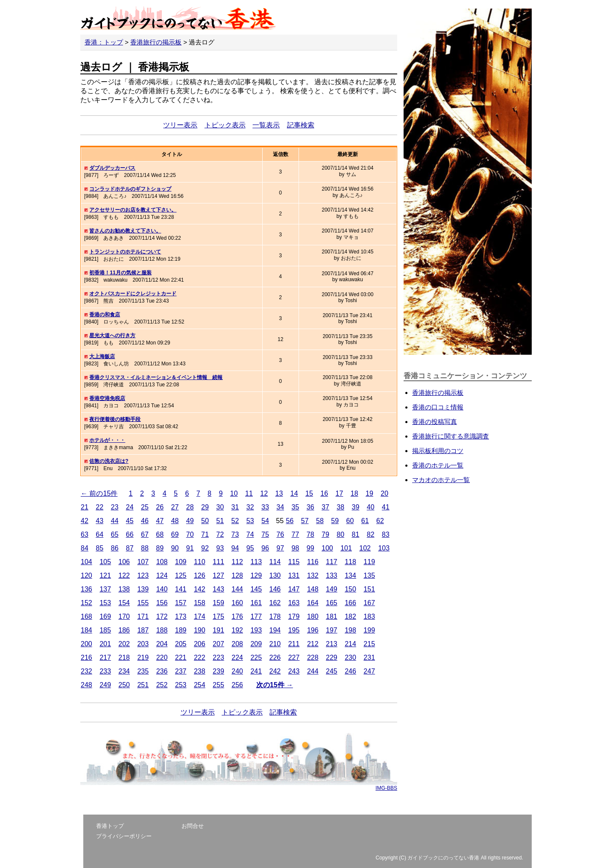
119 (369, 562)
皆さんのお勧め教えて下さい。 (125, 231)
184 (86, 630)
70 (190, 534)
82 (371, 534)
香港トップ (110, 826)
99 (310, 548)
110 (200, 562)
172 (162, 616)
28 (190, 507)
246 (350, 671)
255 (218, 685)
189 (181, 630)
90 (175, 548)
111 (218, 562)
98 (296, 548)
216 (86, 658)
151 (369, 589)
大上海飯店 (102, 356)
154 (124, 603)
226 (275, 658)
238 (200, 671)
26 (160, 507)
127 (218, 575)
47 (160, 521)
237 (181, 671)
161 (256, 603)
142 (200, 589)
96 (265, 548)
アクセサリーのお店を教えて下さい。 (133, 210)
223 (218, 658)
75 (265, 534)
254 (200, 685)
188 (162, 630)
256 (237, 685)
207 (218, 644)
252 (162, 685)
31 (235, 507)
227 (294, 658)
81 (356, 534)
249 (105, 685)
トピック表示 (225, 125)
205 (181, 644)
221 (181, 658)
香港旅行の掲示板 (156, 42)
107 (143, 562)
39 (356, 507)
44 (115, 521)
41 (386, 507)
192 (237, 630)
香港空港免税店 (107, 398)
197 (332, 630)
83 (386, 534)
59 (335, 521)
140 (162, 589)
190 (200, 630)
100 (327, 548)
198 (350, 630)
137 (105, 589)
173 (181, 616)
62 (380, 521)
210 (275, 644)
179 (294, 616)
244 (313, 671)
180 (313, 616)
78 (310, 534)
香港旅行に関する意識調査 (451, 436)
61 (365, 521)
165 (332, 603)
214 (350, 644)
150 (350, 589)
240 (237, 671)
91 (190, 548)
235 (143, 671)
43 (100, 521)
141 (181, 589)
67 (145, 534)
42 (85, 521)
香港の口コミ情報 (438, 407)
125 (181, 575)
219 (143, 658)
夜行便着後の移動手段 (115, 419)
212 (313, 644)
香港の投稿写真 (435, 422)
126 (200, 575)
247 (369, 671)
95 (250, 548)
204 (162, 644)
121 (105, 575)
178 (275, 616)
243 (294, 671)
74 (250, 534)
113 (256, 562)
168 (86, 616)
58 (320, 521)
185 (105, 630)
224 (237, 658)
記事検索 (301, 125)
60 (350, 521)
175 (218, 616)
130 (275, 575)
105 (105, 562)
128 (237, 575)
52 (235, 521)
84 (85, 548)
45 (130, 521)
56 (290, 521)
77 (296, 534)
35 (296, 507)
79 (325, 534)
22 (100, 507)
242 (275, 671)
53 (250, 521)
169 (105, 616)
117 (332, 562)
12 (264, 493)
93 (220, 548)
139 (143, 589)
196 (313, 630)
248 (86, 685)
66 (130, 534)
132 (313, 575)
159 (218, 603)
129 (256, 575)
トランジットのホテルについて (125, 252)
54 (265, 521)
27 (175, 507)
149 (332, 589)
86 (115, 548)
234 (124, 671)
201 (105, 644)
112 (237, 562)
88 (145, 548)
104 (86, 562)
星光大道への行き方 (112, 335)
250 (124, 685)
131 (294, 575)
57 (305, 521)
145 (256, 589)
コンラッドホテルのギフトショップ (130, 189)
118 (350, 562)
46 (145, 521)
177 (256, 616)
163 (294, 603)
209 (256, 644)
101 (346, 548)
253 (181, 685)
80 (340, 534)
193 (256, 630)
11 (249, 493)
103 (384, 548)
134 (350, 575)
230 (350, 658)
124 (162, 575)
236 (162, 671)
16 (324, 493)
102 (365, 548)
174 (200, 616)
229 (332, 658)
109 (181, 562)
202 (124, 644)
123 (143, 575)
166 (350, 603)
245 (332, 671)
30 (220, 507)
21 (85, 507)
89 (160, 548)
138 (124, 589)
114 (275, 562)
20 (384, 493)
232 (86, 671)
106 (124, 562)
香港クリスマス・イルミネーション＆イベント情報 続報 (156, 377)
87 (130, 548)
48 (175, 521)
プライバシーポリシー (124, 836)
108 (162, 562)
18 (354, 493)
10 (234, 493)
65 (115, 534)
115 (294, 562)
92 (205, 548)
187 (143, 630)
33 (265, 507)
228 (313, 658)
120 (86, 575)
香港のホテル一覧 (438, 465)
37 (325, 507)
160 (237, 603)
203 (143, 644)
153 (105, 603)
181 (332, 616)
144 (237, 589)
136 (86, 589)
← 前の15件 (99, 493)
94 (235, 548)
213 (332, 644)
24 (130, 507)
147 (294, 589)
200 (86, 644)
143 (218, 589)
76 (280, 534)
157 (181, 603)
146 (275, 589)
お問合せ (193, 826)
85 (100, 548)
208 (237, 644)
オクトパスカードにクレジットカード (133, 294)
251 (143, 685)
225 (256, 658)
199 (369, 630)
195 (294, 630)
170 (124, 616)
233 (105, 671)
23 (115, 507)
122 (124, 575)
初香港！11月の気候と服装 (120, 273)
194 (275, 630)
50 (205, 521)
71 (205, 534)
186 (124, 630)
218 (124, 658)
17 (340, 493)
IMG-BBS (386, 788)
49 (190, 521)
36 (310, 507)
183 (369, 616)
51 (220, 521)
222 (200, 658)
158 (200, 603)
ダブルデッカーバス (112, 168)
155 (143, 603)
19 (369, 493)
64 (100, 534)
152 (86, 603)
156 (162, 603)
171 (143, 616)
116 (313, 562)
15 (309, 493)
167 (369, 603)
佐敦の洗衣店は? (109, 461)
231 (369, 658)
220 (162, 658)
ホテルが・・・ (107, 440)
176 (237, 616)
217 (105, 658)
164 (313, 603)
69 (175, 534)
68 (160, 534)
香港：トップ (104, 42)
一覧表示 (266, 125)
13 (279, 493)
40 (371, 507)
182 (350, 616)
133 (332, 575)
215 (369, 644)
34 (280, 507)
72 (220, 534)
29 (205, 507)
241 (256, 671)
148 (313, 589)
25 (145, 507)
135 (369, 575)
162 (275, 603)
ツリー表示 (180, 125)
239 (218, 671)
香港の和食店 (105, 315)
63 (85, 534)
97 (280, 548)
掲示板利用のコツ (438, 451)
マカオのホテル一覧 (441, 480)
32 (250, 507)
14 (294, 493)
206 (200, 644)
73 (235, 534)
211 (294, 644)
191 (218, 630)
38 (340, 507)
